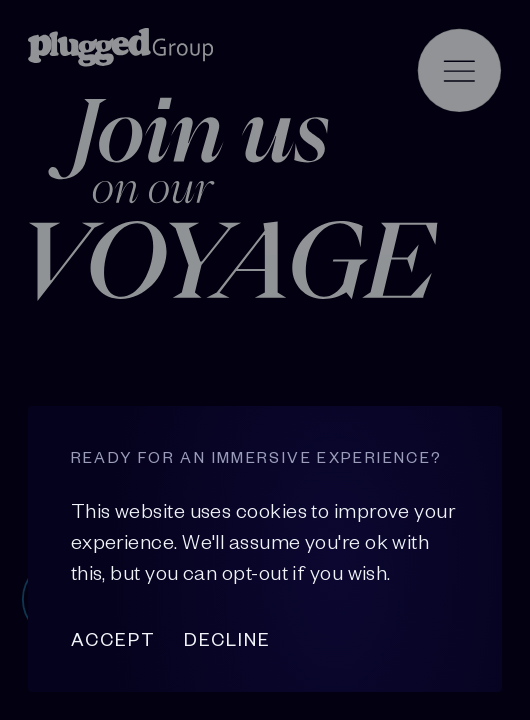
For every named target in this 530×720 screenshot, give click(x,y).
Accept (113, 640)
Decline (227, 640)
